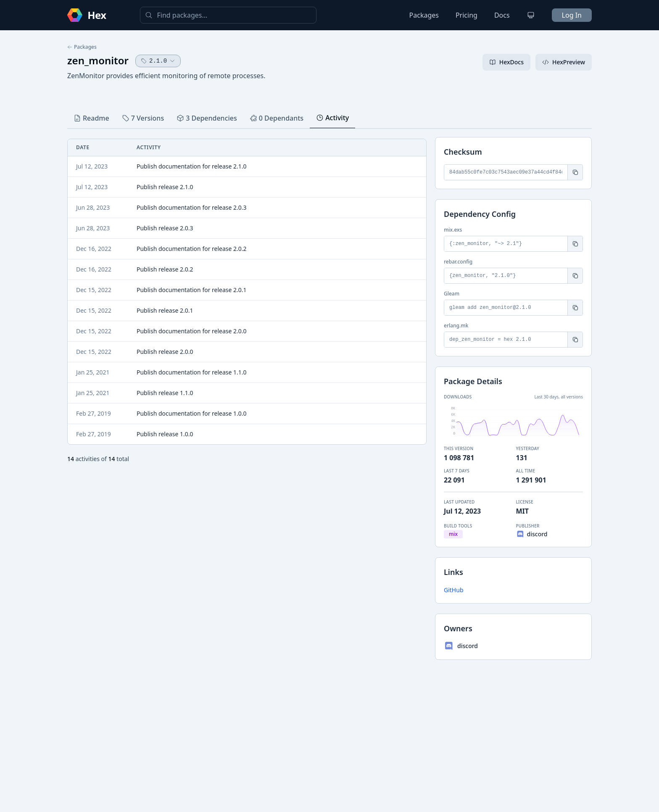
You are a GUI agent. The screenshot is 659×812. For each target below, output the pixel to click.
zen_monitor (98, 60)
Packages (424, 15)
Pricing (467, 15)
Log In (572, 15)
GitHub (454, 590)
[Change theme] (531, 15)
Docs (502, 15)
